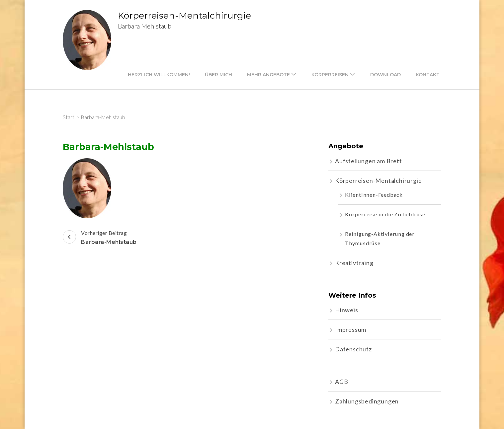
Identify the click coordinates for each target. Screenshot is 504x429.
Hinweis (347, 310)
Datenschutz (353, 349)
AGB (341, 382)
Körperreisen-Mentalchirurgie (184, 15)
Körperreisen (330, 75)
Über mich (218, 75)
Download (385, 75)
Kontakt (428, 75)
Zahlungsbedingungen (367, 401)
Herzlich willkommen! (159, 75)
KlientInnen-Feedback (374, 195)
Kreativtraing (354, 263)
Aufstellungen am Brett (369, 161)
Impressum (351, 329)
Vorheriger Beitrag (100, 238)
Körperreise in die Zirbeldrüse (385, 214)
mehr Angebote (268, 75)
